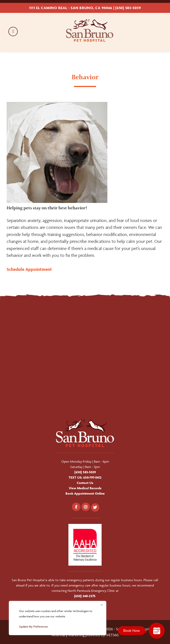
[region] (58, 618)
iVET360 (112, 635)
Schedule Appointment (29, 269)
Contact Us (85, 483)
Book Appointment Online (85, 493)
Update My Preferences (34, 626)
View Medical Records (85, 488)
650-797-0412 (92, 477)
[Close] (102, 605)
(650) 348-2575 (85, 596)
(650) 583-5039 (128, 8)
